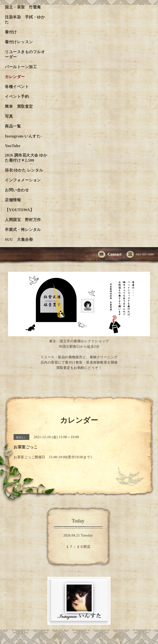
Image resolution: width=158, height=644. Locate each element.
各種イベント (17, 87)
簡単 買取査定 (19, 106)
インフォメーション (23, 180)
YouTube (13, 146)
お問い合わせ (17, 190)
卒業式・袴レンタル (23, 230)
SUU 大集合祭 (19, 240)
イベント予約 (17, 97)
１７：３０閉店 (78, 547)
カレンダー (15, 77)
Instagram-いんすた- (23, 136)
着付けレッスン (19, 42)
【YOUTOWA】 (20, 210)
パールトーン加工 (21, 67)
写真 (9, 116)
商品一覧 (13, 126)
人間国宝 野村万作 (25, 220)
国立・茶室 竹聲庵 (23, 7)
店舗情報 (13, 200)
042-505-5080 (140, 255)
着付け (11, 32)
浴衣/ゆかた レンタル (24, 170)
